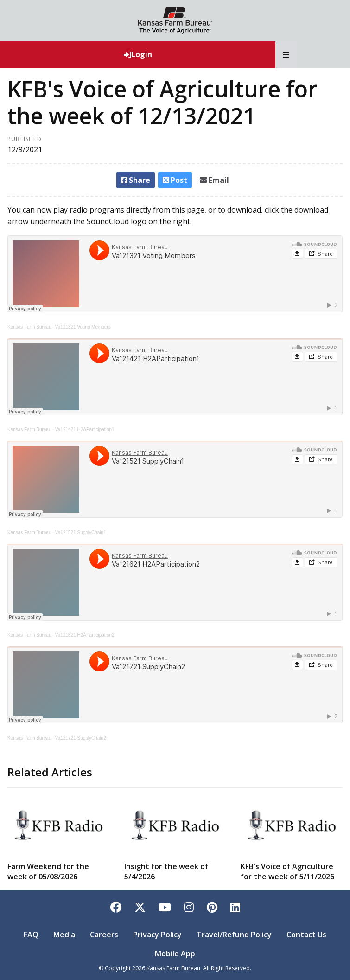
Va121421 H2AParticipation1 (85, 429)
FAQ (31, 935)
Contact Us (306, 935)
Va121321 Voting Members (83, 327)
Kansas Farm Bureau (29, 327)
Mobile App (175, 954)
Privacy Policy (157, 935)
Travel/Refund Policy (234, 935)
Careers (104, 935)
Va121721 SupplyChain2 (81, 738)
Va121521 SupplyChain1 (81, 532)
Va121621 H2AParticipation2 (85, 635)
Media (64, 935)
